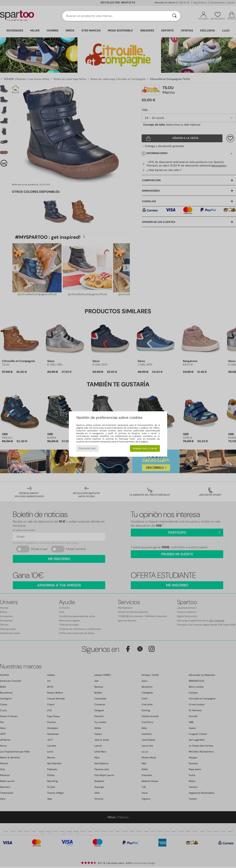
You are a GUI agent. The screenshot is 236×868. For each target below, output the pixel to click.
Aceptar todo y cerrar (145, 448)
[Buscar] (174, 16)
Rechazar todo (87, 448)
